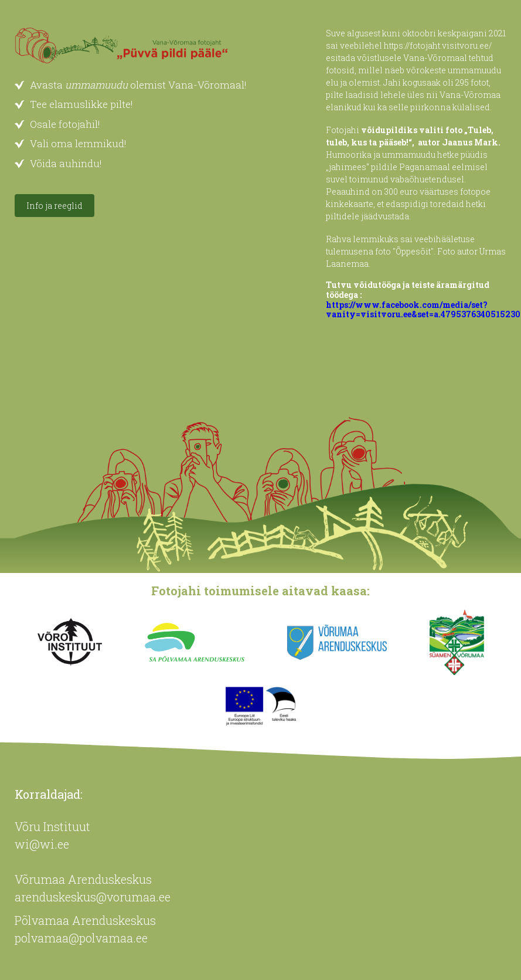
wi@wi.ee (42, 844)
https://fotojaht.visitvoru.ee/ (438, 45)
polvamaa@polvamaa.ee (81, 938)
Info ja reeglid (55, 206)
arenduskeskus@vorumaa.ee (93, 897)
